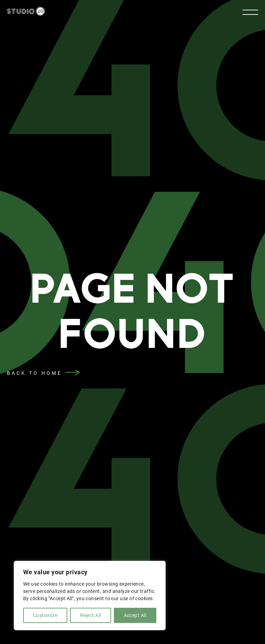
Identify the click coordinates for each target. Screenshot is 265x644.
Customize (45, 615)
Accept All (135, 615)
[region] (90, 596)
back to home (35, 373)
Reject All (91, 615)
